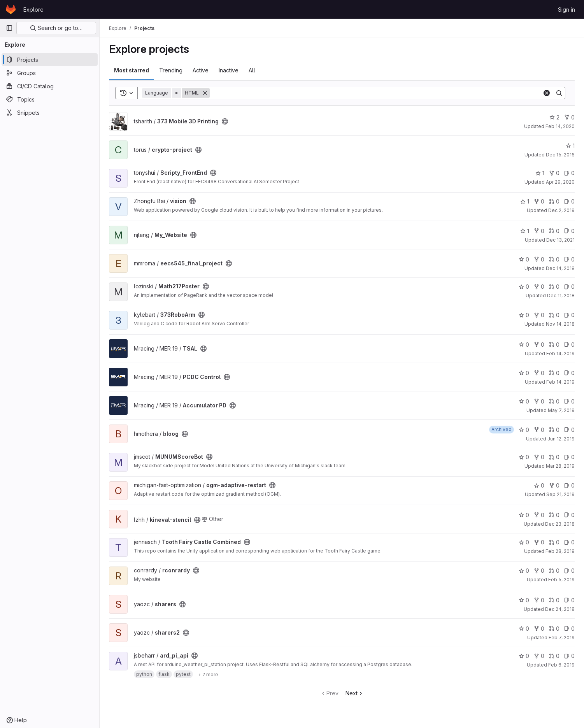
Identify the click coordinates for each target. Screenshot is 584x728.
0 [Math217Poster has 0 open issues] (569, 287)
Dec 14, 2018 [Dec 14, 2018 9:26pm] (560, 268)
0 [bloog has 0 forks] (539, 430)
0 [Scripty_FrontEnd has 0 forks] (554, 173)
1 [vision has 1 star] (525, 201)
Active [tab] (201, 70)
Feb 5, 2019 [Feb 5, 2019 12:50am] (561, 580)
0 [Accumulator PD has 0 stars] (524, 401)
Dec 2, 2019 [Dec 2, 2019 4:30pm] (561, 210)
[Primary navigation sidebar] (9, 28)
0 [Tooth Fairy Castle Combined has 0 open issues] (569, 542)
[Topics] (50, 99)
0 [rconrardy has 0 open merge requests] (554, 571)
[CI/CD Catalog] (50, 86)
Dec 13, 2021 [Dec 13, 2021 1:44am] (560, 240)
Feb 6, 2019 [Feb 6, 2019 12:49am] (561, 665)
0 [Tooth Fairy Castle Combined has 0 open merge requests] (554, 542)
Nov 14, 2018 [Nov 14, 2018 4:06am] (560, 324)
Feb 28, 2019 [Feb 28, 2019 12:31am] (560, 551)
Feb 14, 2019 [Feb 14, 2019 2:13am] (560, 382)
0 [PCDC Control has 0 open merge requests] (554, 373)
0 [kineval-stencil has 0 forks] (539, 515)
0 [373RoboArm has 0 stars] (524, 315)
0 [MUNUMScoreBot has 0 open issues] (569, 457)
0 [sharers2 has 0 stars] (524, 629)
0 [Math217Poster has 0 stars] (524, 287)
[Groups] (50, 73)
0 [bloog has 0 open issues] (569, 430)
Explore (33, 10)
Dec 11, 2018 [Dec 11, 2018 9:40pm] (561, 296)
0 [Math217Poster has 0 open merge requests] (554, 287)
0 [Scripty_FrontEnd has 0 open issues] (569, 173)
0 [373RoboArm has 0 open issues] (569, 315)
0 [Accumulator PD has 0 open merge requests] (554, 401)
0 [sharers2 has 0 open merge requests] (554, 629)
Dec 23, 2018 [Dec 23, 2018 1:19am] (560, 524)
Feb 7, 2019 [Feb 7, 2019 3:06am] (562, 638)
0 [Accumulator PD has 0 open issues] (569, 401)
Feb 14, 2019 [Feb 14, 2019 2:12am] (560, 353)
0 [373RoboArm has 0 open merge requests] (554, 315)
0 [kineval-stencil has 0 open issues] (569, 515)
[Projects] (50, 60)
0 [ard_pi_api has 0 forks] (539, 656)
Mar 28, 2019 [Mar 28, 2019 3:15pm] (560, 466)
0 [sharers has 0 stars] (524, 600)
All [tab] (252, 70)
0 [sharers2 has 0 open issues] (569, 629)
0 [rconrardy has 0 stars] (524, 571)
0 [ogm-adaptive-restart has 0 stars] (539, 485)
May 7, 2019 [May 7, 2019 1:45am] (561, 410)
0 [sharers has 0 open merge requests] (554, 600)
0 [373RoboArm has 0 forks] (539, 315)
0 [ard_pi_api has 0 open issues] (569, 656)
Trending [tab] (171, 70)
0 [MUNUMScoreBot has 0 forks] (539, 457)
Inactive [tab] (229, 70)
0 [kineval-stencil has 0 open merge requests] (554, 515)
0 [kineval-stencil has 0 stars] (524, 515)
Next (355, 693)
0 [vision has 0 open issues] (569, 201)
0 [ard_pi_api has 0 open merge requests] (554, 656)
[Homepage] (11, 9)
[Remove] (205, 93)
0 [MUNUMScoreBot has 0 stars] (524, 457)
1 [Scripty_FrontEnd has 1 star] (540, 173)
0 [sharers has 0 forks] (539, 600)
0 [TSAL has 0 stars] (524, 345)
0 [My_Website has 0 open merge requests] (554, 231)
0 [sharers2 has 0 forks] (539, 629)
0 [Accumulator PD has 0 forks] (539, 401)
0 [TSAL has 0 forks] (539, 345)
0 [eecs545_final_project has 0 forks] (539, 259)
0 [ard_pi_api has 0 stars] (524, 656)
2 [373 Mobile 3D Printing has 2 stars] (554, 117)
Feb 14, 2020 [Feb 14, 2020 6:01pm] (560, 126)
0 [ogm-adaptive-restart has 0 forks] (554, 485)
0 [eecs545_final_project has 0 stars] (524, 259)
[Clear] (547, 93)
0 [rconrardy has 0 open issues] (569, 571)
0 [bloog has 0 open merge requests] (554, 430)
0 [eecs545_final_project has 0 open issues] (569, 259)
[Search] (376, 93)
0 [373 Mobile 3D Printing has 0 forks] (569, 117)
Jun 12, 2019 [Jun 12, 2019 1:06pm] (561, 439)
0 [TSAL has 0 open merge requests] (554, 345)
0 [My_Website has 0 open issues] (569, 231)
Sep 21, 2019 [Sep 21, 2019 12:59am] (560, 494)
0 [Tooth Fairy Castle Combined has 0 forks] (539, 542)
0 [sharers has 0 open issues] (569, 600)
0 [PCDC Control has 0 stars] (524, 373)
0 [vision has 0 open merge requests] (554, 201)
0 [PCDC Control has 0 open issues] (569, 373)
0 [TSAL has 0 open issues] (569, 345)
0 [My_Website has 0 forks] (539, 231)
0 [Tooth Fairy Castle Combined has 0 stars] (524, 542)
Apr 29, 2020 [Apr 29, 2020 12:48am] (560, 182)
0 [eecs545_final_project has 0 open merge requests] (554, 259)
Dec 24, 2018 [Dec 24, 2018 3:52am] (560, 609)
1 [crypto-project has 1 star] (570, 146)
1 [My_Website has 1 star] (525, 231)
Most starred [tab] (132, 70)
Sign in (566, 10)
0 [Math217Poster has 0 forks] (539, 287)
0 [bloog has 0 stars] (524, 430)
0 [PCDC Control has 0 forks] (539, 373)
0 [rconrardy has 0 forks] (539, 571)
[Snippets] (50, 112)
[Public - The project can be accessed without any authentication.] (225, 121)
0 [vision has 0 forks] (539, 201)
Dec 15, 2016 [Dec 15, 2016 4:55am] (560, 155)
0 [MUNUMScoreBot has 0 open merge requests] (554, 457)
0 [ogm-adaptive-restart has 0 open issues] (569, 485)
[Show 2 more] (208, 674)
